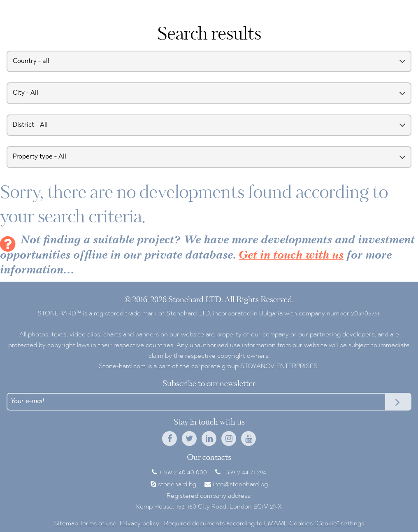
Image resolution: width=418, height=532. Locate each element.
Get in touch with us (291, 256)
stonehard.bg (177, 485)
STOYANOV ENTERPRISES (279, 366)
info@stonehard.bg (240, 485)
